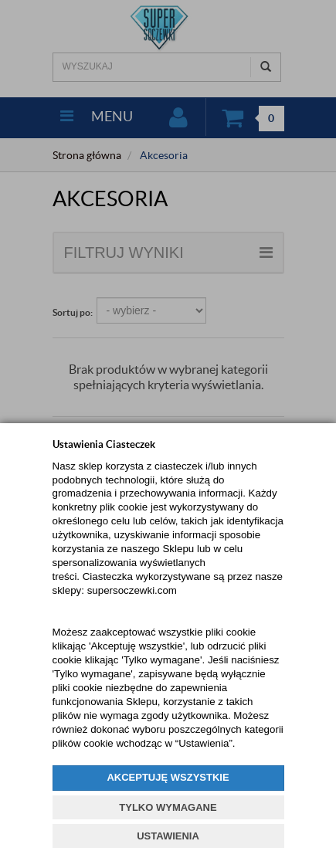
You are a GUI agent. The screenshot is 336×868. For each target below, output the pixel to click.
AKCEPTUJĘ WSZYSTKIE (168, 777)
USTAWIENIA (168, 836)
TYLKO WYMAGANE (168, 807)
